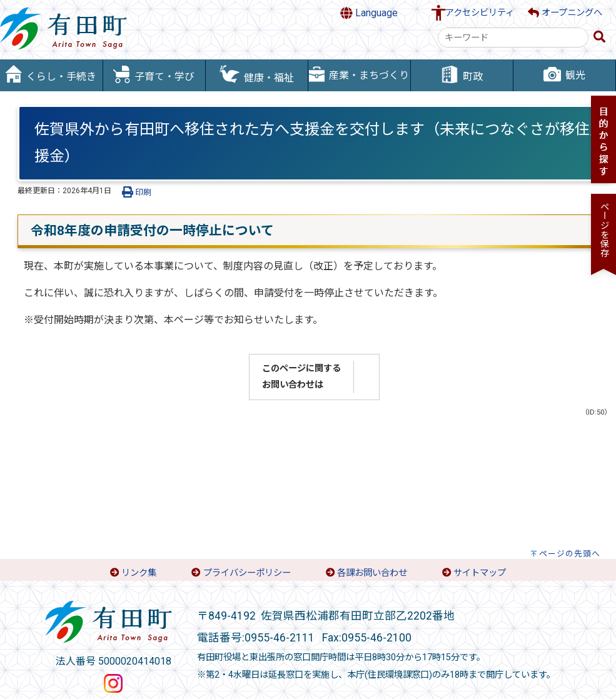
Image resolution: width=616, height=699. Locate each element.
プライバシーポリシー (247, 573)
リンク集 (139, 573)
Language (369, 13)
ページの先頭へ (570, 554)
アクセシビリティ (480, 13)
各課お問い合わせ (372, 573)
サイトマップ (480, 573)
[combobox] (513, 38)
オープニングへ (565, 13)
